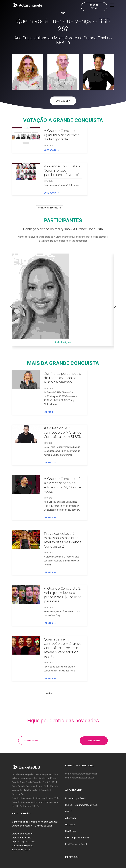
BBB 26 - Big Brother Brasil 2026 (81, 805)
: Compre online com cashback (35, 822)
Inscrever (94, 740)
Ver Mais (50, 693)
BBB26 (69, 812)
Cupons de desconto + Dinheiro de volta (32, 826)
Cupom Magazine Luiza (24, 842)
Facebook (72, 857)
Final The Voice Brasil (76, 844)
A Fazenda (70, 818)
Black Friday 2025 (21, 850)
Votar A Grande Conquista (50, 208)
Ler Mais (50, 412)
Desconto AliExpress (22, 846)
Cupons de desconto (22, 834)
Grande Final (94, 7)
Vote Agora (63, 101)
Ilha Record (71, 831)
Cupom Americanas (22, 838)
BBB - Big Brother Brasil (77, 838)
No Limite (70, 825)
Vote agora (51, 150)
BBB (63, 13)
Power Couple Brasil (75, 798)
